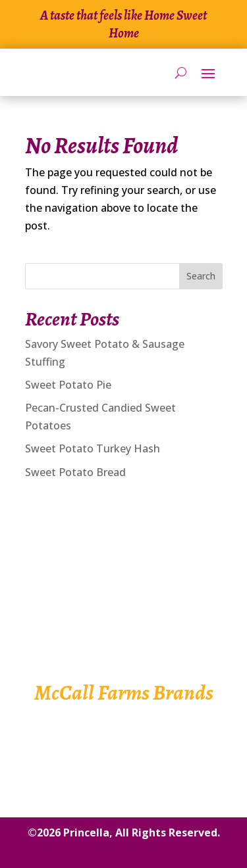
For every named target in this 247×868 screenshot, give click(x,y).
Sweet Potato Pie (68, 385)
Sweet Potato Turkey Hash (93, 448)
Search (201, 276)
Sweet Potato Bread (75, 472)
